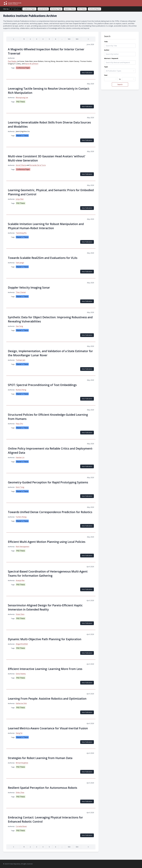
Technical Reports (94, 9)
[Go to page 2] (30, 39)
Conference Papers (29, 9)
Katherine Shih (21, 703)
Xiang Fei (19, 733)
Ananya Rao (20, 580)
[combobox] (111, 79)
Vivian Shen (20, 614)
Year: (106, 75)
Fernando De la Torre (38, 165)
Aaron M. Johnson (32, 64)
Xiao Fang (19, 326)
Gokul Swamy (21, 674)
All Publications (16, 9)
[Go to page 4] (43, 39)
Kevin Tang (20, 487)
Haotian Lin (20, 457)
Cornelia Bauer (21, 826)
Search (120, 84)
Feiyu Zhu (19, 424)
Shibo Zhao (20, 793)
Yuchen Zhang (21, 517)
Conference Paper (23, 68)
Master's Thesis (22, 136)
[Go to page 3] (37, 39)
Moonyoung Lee (22, 98)
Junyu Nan (20, 199)
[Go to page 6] (56, 39)
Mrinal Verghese (22, 763)
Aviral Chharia (21, 165)
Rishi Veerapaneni (22, 547)
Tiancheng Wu (21, 233)
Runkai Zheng (21, 390)
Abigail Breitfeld (22, 644)
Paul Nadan (12, 61)
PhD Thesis (21, 102)
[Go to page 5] (49, 39)
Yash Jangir (20, 263)
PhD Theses (82, 9)
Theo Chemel (21, 292)
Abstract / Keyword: (111, 58)
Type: (106, 67)
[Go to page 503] (69, 39)
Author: (107, 50)
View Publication (87, 73)
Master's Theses (70, 9)
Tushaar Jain (21, 360)
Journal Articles (43, 9)
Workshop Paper (56, 9)
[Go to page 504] (77, 39)
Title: (106, 42)
